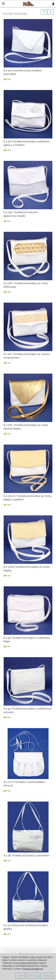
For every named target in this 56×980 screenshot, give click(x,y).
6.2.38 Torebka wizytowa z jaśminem (26, 855)
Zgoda (20, 976)
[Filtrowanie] (44, 12)
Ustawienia (47, 976)
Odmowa (33, 976)
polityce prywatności (33, 969)
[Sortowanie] (51, 12)
